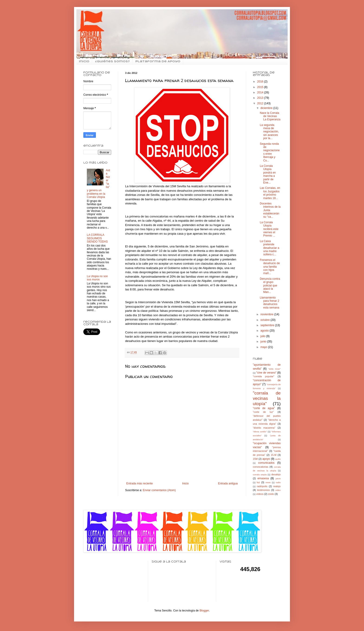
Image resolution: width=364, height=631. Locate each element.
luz (258, 482)
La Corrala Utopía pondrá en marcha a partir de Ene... (268, 174)
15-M (274, 455)
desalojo (276, 474)
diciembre (267, 108)
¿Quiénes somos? (112, 62)
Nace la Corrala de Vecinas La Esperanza (270, 116)
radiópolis (262, 486)
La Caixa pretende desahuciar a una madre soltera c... (270, 248)
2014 (261, 92)
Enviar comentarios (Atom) (159, 490)
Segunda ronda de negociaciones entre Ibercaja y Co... (270, 152)
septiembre (268, 325)
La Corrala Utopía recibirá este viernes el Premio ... (269, 229)
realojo (277, 486)
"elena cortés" (260, 432)
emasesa (263, 478)
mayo (264, 347)
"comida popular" (264, 376)
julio (263, 336)
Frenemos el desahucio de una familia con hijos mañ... (270, 267)
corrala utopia (260, 475)
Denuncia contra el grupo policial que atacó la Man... (270, 286)
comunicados (266, 463)
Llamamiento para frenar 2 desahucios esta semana (270, 303)
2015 (261, 87)
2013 (261, 98)
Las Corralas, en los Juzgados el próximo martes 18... (270, 193)
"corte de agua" (264, 408)
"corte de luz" (263, 412)
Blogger (204, 611)
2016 (261, 82)
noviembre (267, 314)
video (278, 490)
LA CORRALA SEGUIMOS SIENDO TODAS (97, 238)
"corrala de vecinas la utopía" (267, 398)
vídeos (260, 494)
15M (255, 459)
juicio (278, 478)
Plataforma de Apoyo (158, 62)
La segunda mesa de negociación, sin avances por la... (269, 132)
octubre (265, 320)
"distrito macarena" (264, 428)
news (268, 482)
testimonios (264, 490)
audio (278, 459)
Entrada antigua (228, 483)
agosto (265, 331)
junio (264, 342)
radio (278, 482)
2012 (261, 103)
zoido (271, 494)
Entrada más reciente (140, 483)
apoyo (266, 459)
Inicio (185, 483)
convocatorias (261, 467)
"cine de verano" (266, 373)
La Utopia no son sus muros (97, 278)
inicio (84, 62)
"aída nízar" (275, 369)
